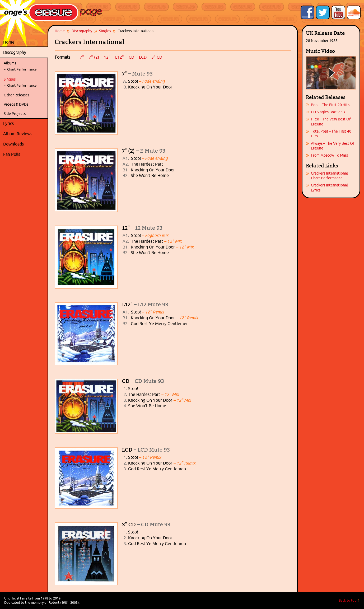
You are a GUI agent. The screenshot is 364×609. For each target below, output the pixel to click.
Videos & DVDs (16, 104)
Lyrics (24, 124)
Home (9, 42)
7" (82, 57)
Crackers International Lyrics (329, 188)
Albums (10, 63)
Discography (24, 53)
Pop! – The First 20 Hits (330, 105)
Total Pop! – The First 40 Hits (331, 134)
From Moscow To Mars (329, 155)
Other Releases (17, 95)
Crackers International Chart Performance (329, 176)
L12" (120, 57)
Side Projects (15, 114)
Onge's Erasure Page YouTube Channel (338, 12)
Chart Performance (22, 69)
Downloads (24, 144)
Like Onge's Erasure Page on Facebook (307, 12)
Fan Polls (24, 154)
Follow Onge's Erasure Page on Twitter (323, 12)
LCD (143, 57)
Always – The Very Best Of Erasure (333, 146)
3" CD (157, 57)
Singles (10, 79)
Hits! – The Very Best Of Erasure (331, 121)
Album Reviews (18, 134)
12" (107, 57)
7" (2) (94, 57)
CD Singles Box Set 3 (328, 112)
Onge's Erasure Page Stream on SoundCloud (354, 12)
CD (131, 57)
